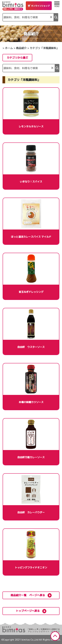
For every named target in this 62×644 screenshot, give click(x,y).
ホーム (9, 48)
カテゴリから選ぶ (17, 58)
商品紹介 (21, 48)
